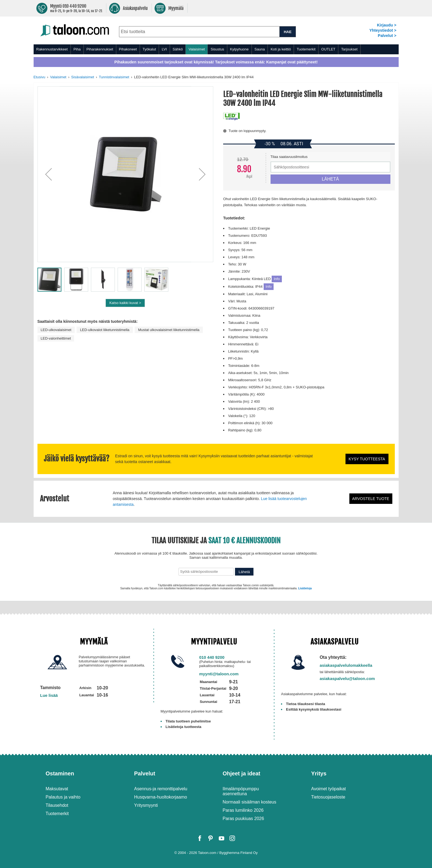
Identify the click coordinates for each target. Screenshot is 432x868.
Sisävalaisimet (83, 77)
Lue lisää (49, 695)
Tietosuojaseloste (328, 797)
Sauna (260, 49)
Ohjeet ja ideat (241, 773)
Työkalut (149, 49)
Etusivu (40, 77)
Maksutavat (57, 789)
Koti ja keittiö (281, 49)
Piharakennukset (100, 49)
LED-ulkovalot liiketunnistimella (105, 330)
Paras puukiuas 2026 (243, 819)
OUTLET (328, 49)
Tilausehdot (57, 805)
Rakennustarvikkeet (52, 49)
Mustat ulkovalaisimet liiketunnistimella (169, 330)
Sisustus (217, 49)
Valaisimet (197, 49)
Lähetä (244, 572)
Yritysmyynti (146, 805)
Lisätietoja (305, 588)
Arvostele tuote (371, 499)
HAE (288, 32)
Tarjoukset (349, 49)
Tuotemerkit (306, 49)
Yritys (319, 773)
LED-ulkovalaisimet (56, 330)
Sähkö (178, 49)
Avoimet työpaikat (328, 789)
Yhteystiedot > (383, 30)
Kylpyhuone (239, 49)
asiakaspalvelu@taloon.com (347, 678)
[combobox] (199, 32)
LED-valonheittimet (56, 338)
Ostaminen (60, 773)
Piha (77, 49)
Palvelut (145, 773)
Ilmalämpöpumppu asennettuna (241, 791)
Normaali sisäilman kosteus (249, 802)
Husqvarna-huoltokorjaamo (161, 797)
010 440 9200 (212, 657)
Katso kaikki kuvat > (125, 303)
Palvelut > (387, 36)
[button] (48, 174)
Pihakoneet (128, 49)
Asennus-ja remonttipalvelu (161, 789)
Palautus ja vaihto (63, 797)
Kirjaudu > (387, 25)
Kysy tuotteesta (367, 459)
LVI (164, 49)
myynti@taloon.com (219, 674)
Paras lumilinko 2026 (243, 810)
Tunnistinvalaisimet (114, 77)
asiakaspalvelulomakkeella (346, 665)
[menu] (216, 49)
